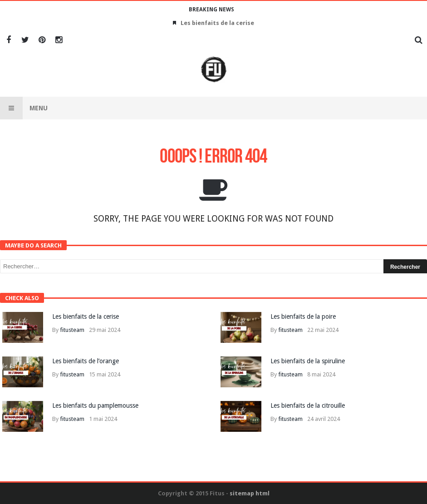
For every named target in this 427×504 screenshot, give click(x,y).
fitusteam (72, 330)
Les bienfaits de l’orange (86, 361)
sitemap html (250, 493)
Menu (24, 108)
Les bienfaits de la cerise (217, 23)
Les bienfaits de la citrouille (308, 405)
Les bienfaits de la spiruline (308, 361)
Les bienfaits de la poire (303, 316)
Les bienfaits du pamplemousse (95, 405)
